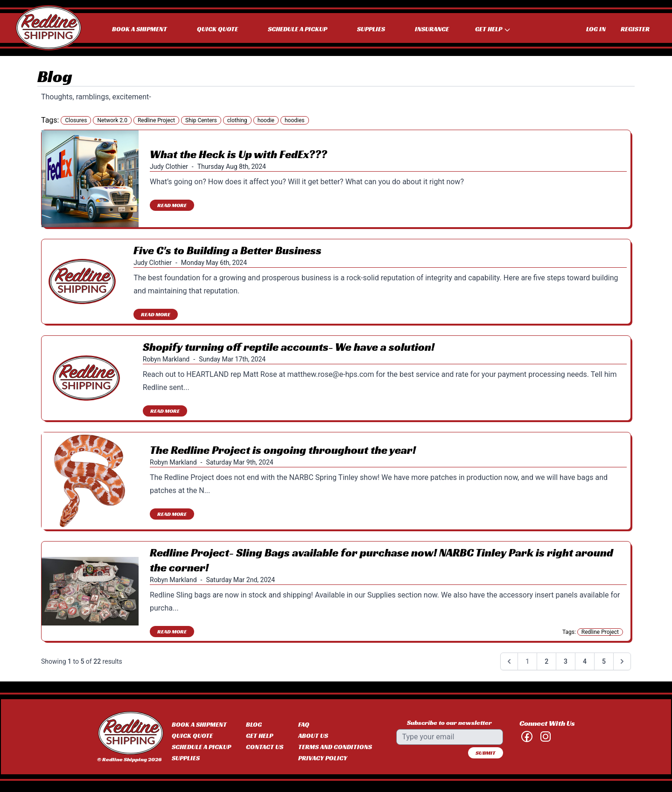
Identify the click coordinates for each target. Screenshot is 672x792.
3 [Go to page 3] (566, 661)
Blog (254, 724)
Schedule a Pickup (297, 29)
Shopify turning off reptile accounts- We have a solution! (289, 347)
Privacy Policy (323, 758)
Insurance (432, 29)
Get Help (259, 736)
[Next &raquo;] (622, 661)
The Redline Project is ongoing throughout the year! (283, 450)
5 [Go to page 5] (604, 661)
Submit (486, 753)
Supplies (371, 29)
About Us (313, 736)
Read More (172, 205)
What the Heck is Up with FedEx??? (238, 154)
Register (635, 29)
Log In (596, 29)
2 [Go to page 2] (546, 661)
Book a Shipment (140, 29)
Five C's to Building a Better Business (227, 250)
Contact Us (265, 747)
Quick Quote (217, 29)
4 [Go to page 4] (585, 661)
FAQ (304, 724)
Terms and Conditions (335, 747)
